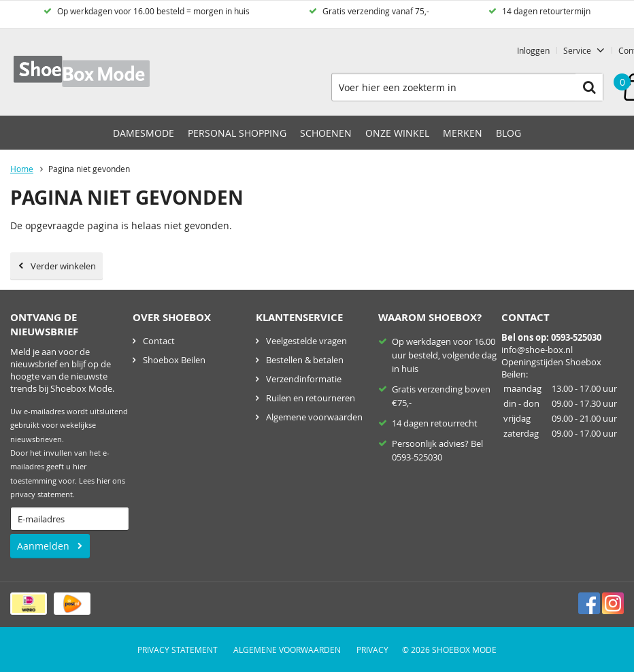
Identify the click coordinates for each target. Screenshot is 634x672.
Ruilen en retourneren (311, 398)
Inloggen (533, 50)
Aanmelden (43, 546)
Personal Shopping (237, 133)
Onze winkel (397, 133)
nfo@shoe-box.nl (538, 350)
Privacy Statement (178, 650)
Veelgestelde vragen (306, 341)
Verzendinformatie (304, 379)
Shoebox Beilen (174, 360)
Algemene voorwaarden (314, 417)
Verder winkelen (63, 266)
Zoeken (589, 87)
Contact (159, 341)
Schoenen (326, 133)
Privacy (372, 650)
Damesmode (144, 133)
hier (103, 481)
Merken (463, 133)
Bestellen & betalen (305, 360)
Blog (508, 133)
